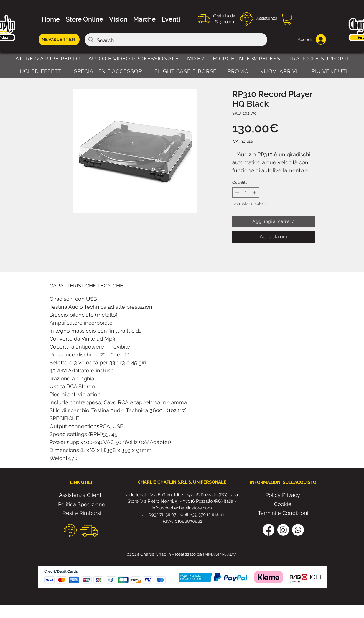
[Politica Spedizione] (82, 504)
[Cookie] (283, 504)
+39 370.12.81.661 (207, 515)
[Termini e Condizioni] (283, 513)
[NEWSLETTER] (59, 40)
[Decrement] (237, 193)
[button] (287, 19)
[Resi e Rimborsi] (82, 513)
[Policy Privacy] (283, 495)
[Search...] (176, 40)
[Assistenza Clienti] (81, 495)
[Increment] (255, 193)
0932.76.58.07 (163, 515)
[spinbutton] (246, 193)
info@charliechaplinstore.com (182, 508)
